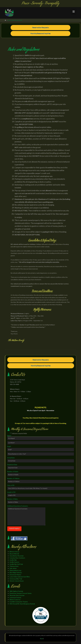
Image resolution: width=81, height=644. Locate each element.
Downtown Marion (15, 575)
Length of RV (11, 492)
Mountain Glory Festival (17, 595)
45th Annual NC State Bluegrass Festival (22, 604)
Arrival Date (11, 458)
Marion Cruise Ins (15, 600)
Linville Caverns (14, 562)
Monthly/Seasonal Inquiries (40, 33)
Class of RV (11, 485)
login (42, 639)
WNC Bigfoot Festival (16, 591)
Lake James (13, 568)
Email (9, 446)
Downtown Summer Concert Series (21, 593)
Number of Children (13, 478)
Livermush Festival (15, 597)
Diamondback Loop (15, 570)
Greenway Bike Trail (16, 579)
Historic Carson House (17, 581)
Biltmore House (14, 552)
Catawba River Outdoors (17, 558)
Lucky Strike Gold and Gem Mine (20, 577)
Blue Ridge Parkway (16, 573)
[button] (74, 12)
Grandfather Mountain (17, 556)
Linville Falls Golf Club (16, 564)
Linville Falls (13, 560)
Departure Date (12, 465)
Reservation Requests (40, 28)
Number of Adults (13, 472)
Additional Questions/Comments (18, 506)
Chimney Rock (14, 566)
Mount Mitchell (14, 554)
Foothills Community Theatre (19, 602)
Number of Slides (13, 499)
